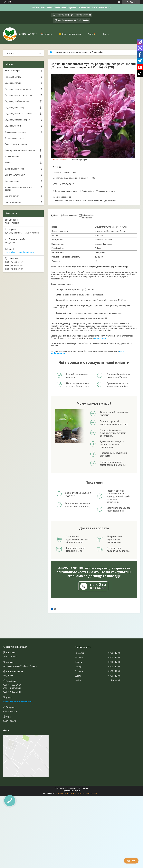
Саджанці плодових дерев (17, 120)
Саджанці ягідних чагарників (18, 114)
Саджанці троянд (13, 126)
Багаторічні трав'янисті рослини (20, 150)
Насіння (9, 163)
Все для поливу (12, 196)
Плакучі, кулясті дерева (16, 144)
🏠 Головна (46, 34)
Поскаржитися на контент (67, 793)
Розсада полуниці (13, 77)
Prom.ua (85, 788)
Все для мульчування (15, 175)
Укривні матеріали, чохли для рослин (19, 189)
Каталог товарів (12, 71)
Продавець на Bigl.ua (72, 791)
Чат (131, 861)
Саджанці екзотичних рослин (19, 89)
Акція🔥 (92, 34)
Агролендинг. (101, 338)
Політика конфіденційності (89, 793)
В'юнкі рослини (12, 156)
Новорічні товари (13, 202)
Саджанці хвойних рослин (17, 101)
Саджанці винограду (15, 108)
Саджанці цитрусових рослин (19, 95)
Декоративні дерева (15, 138)
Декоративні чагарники (16, 132)
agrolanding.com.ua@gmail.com (19, 252)
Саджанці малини (13, 83)
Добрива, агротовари (15, 169)
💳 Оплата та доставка (70, 34)
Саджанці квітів (12, 181)
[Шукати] (40, 53)
